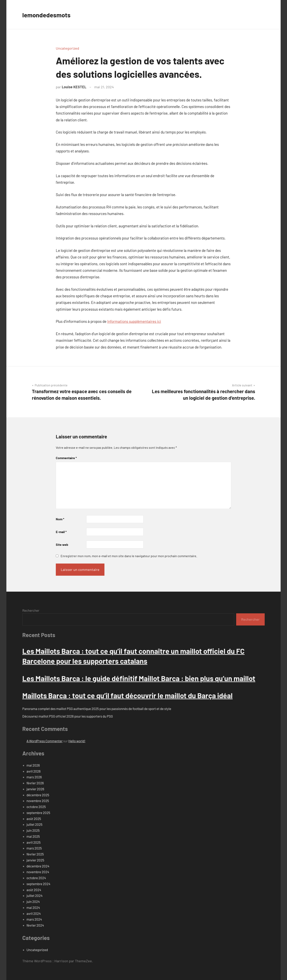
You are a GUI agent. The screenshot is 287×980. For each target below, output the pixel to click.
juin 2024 (33, 901)
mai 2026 (33, 765)
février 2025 (35, 854)
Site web (62, 544)
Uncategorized (67, 48)
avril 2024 (34, 913)
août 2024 (34, 890)
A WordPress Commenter (45, 741)
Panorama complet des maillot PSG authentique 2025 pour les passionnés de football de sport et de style (97, 709)
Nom (60, 519)
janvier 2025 (35, 860)
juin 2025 (33, 830)
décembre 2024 (38, 866)
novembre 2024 (38, 872)
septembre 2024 (38, 884)
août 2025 (34, 819)
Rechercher (31, 610)
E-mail (61, 532)
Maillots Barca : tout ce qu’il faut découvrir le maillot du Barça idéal (127, 695)
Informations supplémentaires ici (134, 321)
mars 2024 (34, 919)
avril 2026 (34, 771)
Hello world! (77, 741)
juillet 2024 (34, 896)
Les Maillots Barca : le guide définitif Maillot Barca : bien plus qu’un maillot (139, 678)
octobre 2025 (36, 807)
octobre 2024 (36, 878)
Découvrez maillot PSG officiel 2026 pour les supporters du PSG (68, 716)
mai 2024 (33, 907)
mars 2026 (34, 777)
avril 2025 (34, 842)
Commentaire (66, 458)
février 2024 (35, 925)
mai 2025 (33, 836)
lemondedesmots (50, 14)
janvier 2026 (35, 789)
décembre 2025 (38, 795)
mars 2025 (34, 848)
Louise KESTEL (74, 87)
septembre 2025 (38, 813)
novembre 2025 (38, 801)
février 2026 (35, 783)
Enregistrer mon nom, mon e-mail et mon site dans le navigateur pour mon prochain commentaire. (129, 556)
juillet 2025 (34, 824)
